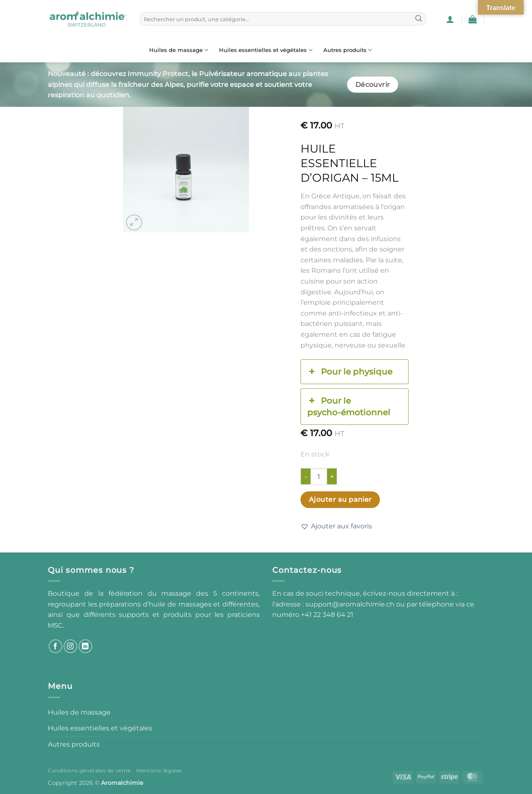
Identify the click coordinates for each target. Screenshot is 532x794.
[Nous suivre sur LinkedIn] (85, 646)
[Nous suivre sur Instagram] (70, 646)
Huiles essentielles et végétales (266, 50)
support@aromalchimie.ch (351, 604)
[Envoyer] (419, 19)
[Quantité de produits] (319, 476)
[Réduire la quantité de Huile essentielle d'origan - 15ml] (305, 476)
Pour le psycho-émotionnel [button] (349, 406)
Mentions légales (159, 771)
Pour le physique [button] (350, 372)
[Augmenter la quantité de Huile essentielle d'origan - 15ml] (332, 476)
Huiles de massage (179, 50)
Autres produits (348, 50)
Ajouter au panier (340, 499)
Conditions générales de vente (89, 771)
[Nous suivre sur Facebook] (55, 646)
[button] (450, 19)
